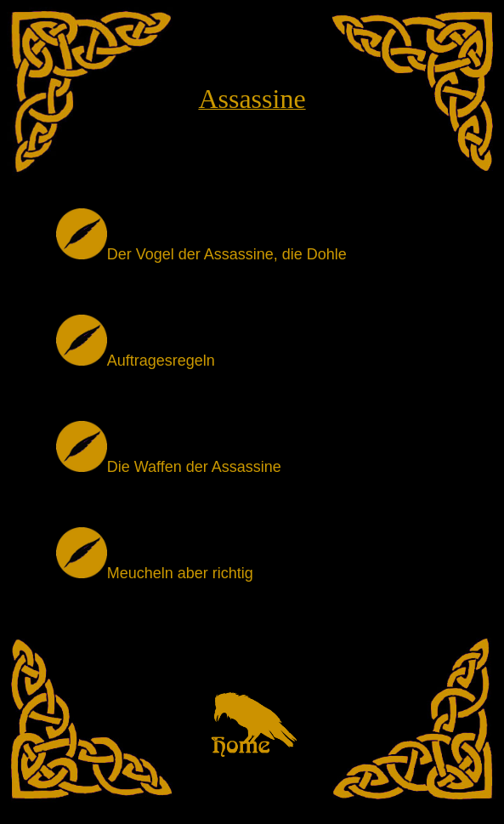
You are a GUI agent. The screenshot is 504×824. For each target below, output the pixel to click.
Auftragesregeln (136, 361)
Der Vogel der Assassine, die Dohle (201, 254)
